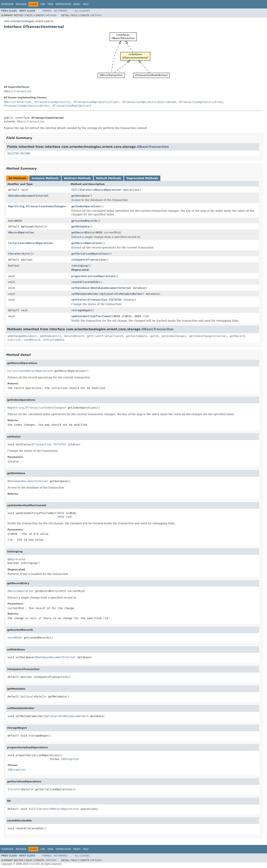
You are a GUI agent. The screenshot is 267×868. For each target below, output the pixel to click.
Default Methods (109, 178)
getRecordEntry (83, 232)
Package (21, 4)
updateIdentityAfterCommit (92, 316)
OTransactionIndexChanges (45, 206)
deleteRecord (74, 336)
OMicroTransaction (18, 102)
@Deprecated (16, 559)
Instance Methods (45, 178)
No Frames (61, 11)
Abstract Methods (77, 178)
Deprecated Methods (142, 178)
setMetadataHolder (85, 294)
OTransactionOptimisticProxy (201, 102)
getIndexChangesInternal (208, 336)
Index (77, 4)
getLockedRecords (84, 221)
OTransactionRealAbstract (72, 106)
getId (154, 336)
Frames (47, 11)
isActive (14, 340)
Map (10, 206)
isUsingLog (79, 266)
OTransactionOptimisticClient (96, 102)
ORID (18, 221)
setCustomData (54, 340)
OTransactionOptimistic (52, 102)
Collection (16, 243)
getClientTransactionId (105, 336)
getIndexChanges (174, 336)
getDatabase (80, 196)
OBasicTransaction (18, 91)
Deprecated (63, 4)
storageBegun (81, 310)
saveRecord (32, 340)
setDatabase (80, 288)
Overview (7, 4)
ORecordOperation (107, 190)
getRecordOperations (87, 243)
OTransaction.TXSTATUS (105, 300)
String (20, 206)
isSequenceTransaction (88, 260)
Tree (50, 4)
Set (10, 221)
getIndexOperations (86, 206)
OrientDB (34, 864)
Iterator (86, 190)
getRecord (237, 336)
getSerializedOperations (90, 254)
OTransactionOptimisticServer (27, 106)
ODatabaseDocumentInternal (28, 196)
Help (86, 4)
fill (74, 190)
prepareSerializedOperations (93, 276)
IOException (70, 759)
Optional (27, 227)
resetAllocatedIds (85, 282)
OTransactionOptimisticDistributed (149, 102)
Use (43, 4)
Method (51, 15)
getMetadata (80, 227)
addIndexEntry (51, 336)
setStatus (79, 300)
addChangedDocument (22, 336)
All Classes (82, 11)
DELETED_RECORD (19, 153)
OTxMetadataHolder (129, 294)
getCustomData (136, 336)
